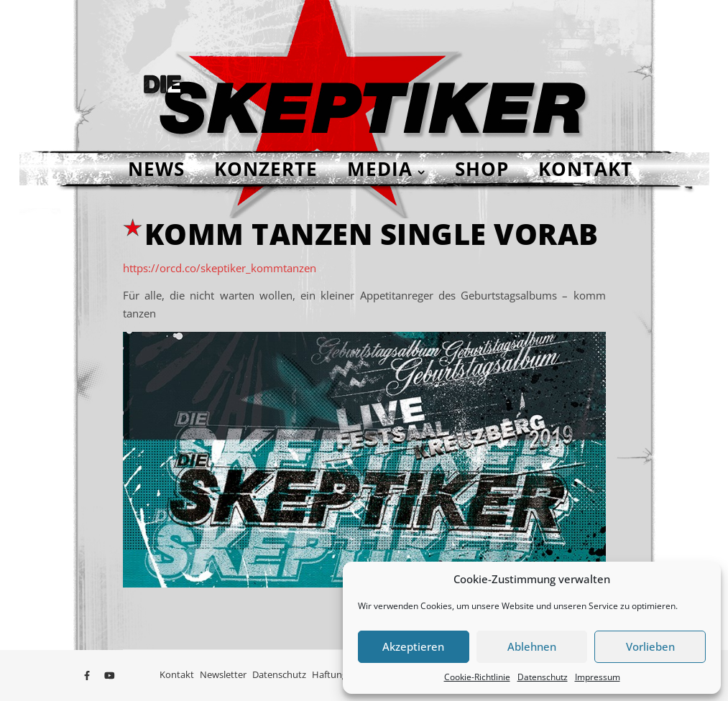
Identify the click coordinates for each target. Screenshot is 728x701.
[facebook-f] (88, 676)
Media (380, 169)
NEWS (156, 169)
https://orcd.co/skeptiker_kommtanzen (220, 268)
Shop (482, 169)
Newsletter (223, 674)
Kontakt (585, 169)
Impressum (598, 677)
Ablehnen (532, 646)
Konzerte (266, 169)
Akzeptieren (413, 646)
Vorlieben (650, 646)
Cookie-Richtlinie (477, 677)
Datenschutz (543, 677)
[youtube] (110, 676)
